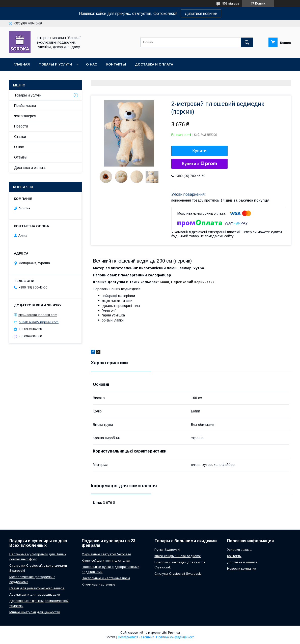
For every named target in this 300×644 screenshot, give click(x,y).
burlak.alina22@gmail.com (39, 322)
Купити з (199, 164)
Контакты (116, 64)
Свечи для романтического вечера (37, 588)
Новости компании (242, 569)
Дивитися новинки (201, 13)
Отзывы (21, 157)
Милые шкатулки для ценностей (35, 612)
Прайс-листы (25, 106)
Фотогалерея (25, 116)
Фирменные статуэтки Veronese (106, 554)
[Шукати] (247, 42)
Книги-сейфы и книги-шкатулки (106, 560)
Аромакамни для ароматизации (35, 594)
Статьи (20, 137)
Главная (22, 64)
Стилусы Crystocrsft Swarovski (178, 574)
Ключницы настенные (98, 584)
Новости (21, 126)
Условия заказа (239, 550)
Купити (200, 151)
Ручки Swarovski (167, 550)
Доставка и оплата (154, 64)
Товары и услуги (55, 64)
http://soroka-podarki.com (38, 315)
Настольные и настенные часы (106, 578)
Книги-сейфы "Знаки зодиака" (178, 556)
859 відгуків (231, 4)
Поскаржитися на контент (136, 637)
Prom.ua (174, 633)
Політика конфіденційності (175, 637)
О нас (92, 64)
